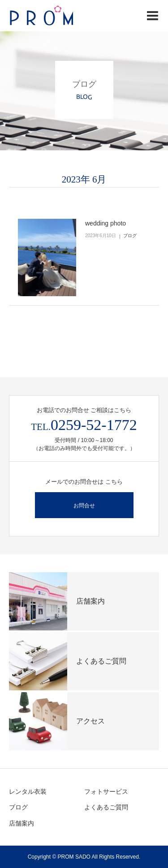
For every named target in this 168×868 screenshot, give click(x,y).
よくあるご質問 (106, 807)
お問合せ (84, 506)
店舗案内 (22, 823)
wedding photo (106, 223)
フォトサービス (106, 791)
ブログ (130, 236)
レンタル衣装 (28, 791)
